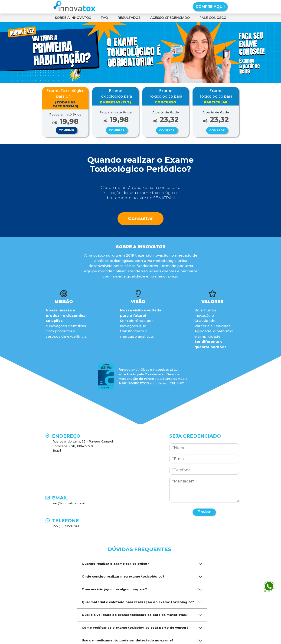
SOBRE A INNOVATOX (73, 18)
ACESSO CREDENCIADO (170, 18)
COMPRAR (67, 130)
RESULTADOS (129, 18)
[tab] (142, 564)
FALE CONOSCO (213, 18)
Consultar (141, 218)
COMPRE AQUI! (210, 7)
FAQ (104, 18)
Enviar (204, 512)
